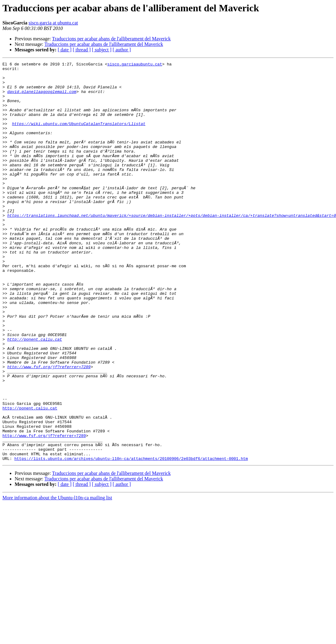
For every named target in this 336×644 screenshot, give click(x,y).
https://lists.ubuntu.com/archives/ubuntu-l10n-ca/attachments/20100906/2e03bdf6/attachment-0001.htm (131, 538)
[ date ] (65, 50)
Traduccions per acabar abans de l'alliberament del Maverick (111, 39)
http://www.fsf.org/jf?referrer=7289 (49, 428)
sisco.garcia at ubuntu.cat (53, 23)
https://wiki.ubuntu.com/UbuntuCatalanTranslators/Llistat (79, 136)
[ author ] (122, 50)
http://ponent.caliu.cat (35, 395)
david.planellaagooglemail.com (42, 98)
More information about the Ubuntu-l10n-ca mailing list (57, 577)
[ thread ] (82, 50)
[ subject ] (102, 50)
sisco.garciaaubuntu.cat (135, 65)
